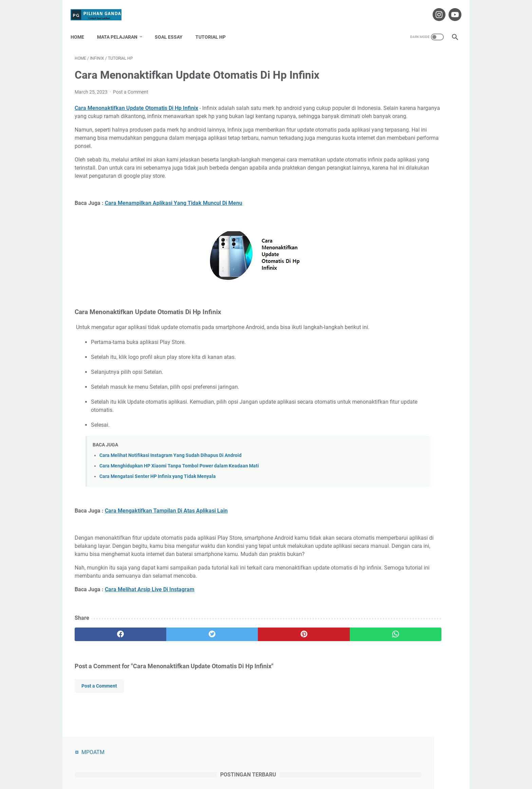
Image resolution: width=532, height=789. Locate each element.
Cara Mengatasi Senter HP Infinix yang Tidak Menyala (158, 495)
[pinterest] (235, 661)
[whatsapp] (299, 661)
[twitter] (171, 661)
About (222, 765)
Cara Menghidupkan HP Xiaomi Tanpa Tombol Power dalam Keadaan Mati (179, 484)
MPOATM (374, 57)
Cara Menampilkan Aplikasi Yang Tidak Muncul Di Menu (174, 214)
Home (81, 27)
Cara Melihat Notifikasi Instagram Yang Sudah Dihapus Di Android (170, 474)
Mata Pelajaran (121, 27)
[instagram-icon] (434, 8)
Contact (244, 765)
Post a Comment (131, 86)
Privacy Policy (302, 765)
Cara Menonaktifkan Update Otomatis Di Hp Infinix (136, 102)
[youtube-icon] (450, 8)
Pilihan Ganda (276, 778)
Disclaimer (270, 765)
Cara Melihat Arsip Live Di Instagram (150, 616)
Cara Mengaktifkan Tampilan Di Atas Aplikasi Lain (166, 529)
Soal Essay (173, 27)
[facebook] (107, 661)
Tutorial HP (215, 27)
